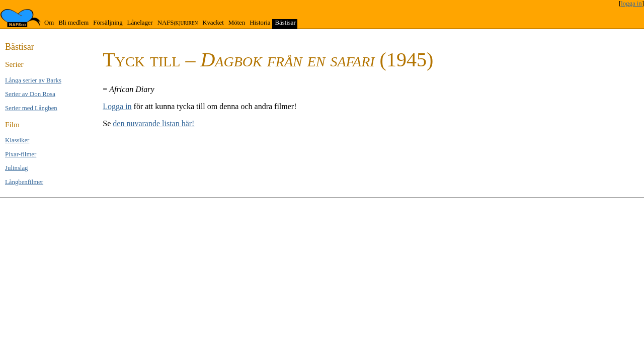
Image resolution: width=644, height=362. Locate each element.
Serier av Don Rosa (30, 94)
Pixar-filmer (21, 154)
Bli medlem (73, 23)
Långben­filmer (24, 182)
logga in (631, 4)
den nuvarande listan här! (153, 123)
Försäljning (108, 23)
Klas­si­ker (17, 140)
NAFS (178, 23)
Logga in (117, 106)
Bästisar (285, 23)
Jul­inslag (17, 168)
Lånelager (140, 23)
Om (49, 23)
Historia (260, 23)
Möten (237, 23)
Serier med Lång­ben (31, 108)
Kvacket (213, 23)
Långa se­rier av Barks (33, 80)
